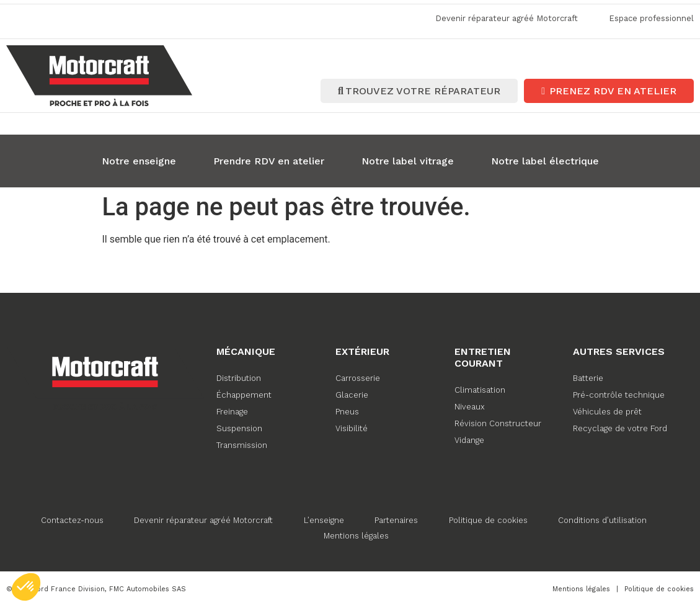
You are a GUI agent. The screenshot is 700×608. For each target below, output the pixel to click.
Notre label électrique (545, 160)
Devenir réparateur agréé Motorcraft (203, 519)
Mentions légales (356, 534)
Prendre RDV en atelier (269, 160)
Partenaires (397, 519)
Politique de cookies (489, 519)
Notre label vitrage (408, 160)
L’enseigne (324, 519)
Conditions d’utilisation (604, 519)
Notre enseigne (139, 160)
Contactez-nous (72, 519)
